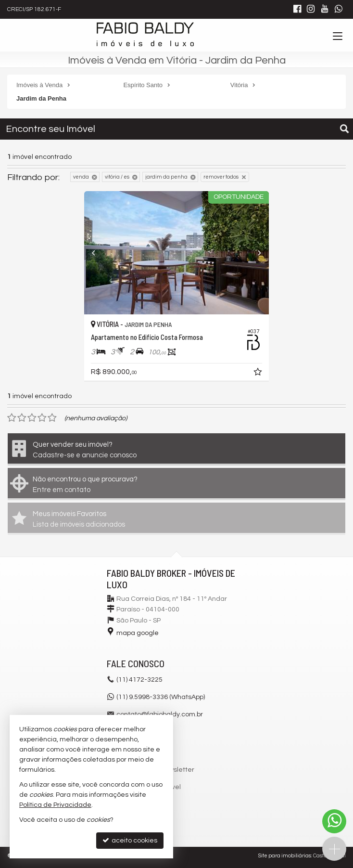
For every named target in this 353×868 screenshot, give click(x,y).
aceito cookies (130, 840)
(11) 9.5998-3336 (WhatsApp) (161, 697)
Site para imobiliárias (285, 856)
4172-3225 (139, 680)
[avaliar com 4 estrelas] (42, 418)
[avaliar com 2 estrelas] (22, 418)
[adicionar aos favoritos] (259, 374)
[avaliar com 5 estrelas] (52, 418)
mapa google (138, 633)
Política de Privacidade (55, 805)
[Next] (255, 253)
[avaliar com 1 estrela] (12, 418)
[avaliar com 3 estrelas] (32, 418)
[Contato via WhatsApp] (334, 821)
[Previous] (98, 253)
